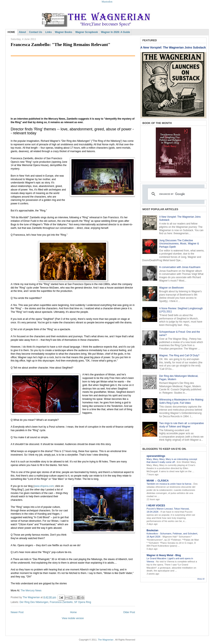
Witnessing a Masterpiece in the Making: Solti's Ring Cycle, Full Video (181, 401)
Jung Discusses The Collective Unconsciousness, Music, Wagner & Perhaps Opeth (179, 244)
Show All (201, 579)
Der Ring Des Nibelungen (34, 602)
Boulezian (153, 530)
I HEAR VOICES (156, 506)
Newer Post (17, 612)
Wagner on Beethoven (171, 288)
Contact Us (36, 32)
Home (73, 612)
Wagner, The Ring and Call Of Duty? (179, 355)
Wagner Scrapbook (86, 32)
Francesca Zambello (61, 602)
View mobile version (73, 618)
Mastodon (107, 2)
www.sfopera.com (44, 486)
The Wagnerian (106, 640)
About (22, 32)
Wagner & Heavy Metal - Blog (164, 555)
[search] (177, 194)
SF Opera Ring (83, 602)
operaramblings (156, 456)
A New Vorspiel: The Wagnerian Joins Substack (173, 47)
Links (49, 32)
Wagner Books (64, 32)
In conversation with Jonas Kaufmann (180, 267)
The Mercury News (31, 591)
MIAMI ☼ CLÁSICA (158, 481)
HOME (11, 32)
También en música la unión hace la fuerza (169, 484)
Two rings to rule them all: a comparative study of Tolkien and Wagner (181, 425)
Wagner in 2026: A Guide (115, 32)
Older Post (129, 612)
